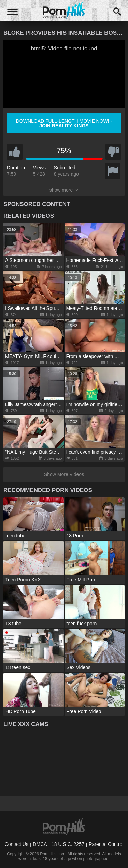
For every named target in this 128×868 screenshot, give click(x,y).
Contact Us (17, 844)
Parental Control (106, 844)
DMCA (40, 844)
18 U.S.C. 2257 (68, 844)
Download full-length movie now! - (64, 123)
